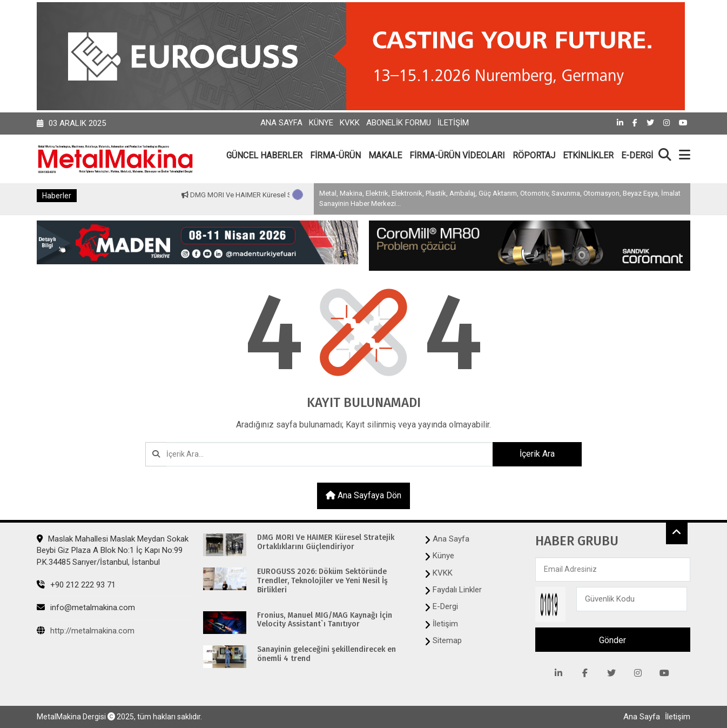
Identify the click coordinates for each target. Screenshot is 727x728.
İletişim (453, 123)
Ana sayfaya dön (363, 495)
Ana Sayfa (281, 123)
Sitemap (447, 640)
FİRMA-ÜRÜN (335, 155)
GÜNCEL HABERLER (264, 155)
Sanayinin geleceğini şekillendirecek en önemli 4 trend (327, 654)
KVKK (350, 123)
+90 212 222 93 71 (76, 585)
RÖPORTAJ (534, 155)
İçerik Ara (537, 454)
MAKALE (385, 155)
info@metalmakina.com (86, 607)
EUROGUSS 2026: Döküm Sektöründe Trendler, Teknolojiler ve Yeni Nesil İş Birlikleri (322, 581)
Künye (321, 123)
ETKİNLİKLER (588, 155)
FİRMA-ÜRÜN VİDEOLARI (457, 155)
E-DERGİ (637, 155)
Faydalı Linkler (457, 590)
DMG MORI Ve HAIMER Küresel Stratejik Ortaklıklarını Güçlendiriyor (326, 542)
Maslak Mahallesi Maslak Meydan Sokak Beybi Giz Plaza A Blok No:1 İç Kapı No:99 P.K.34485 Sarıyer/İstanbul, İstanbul (113, 550)
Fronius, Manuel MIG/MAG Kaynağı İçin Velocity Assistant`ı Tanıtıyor (325, 620)
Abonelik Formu (399, 123)
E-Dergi (445, 606)
